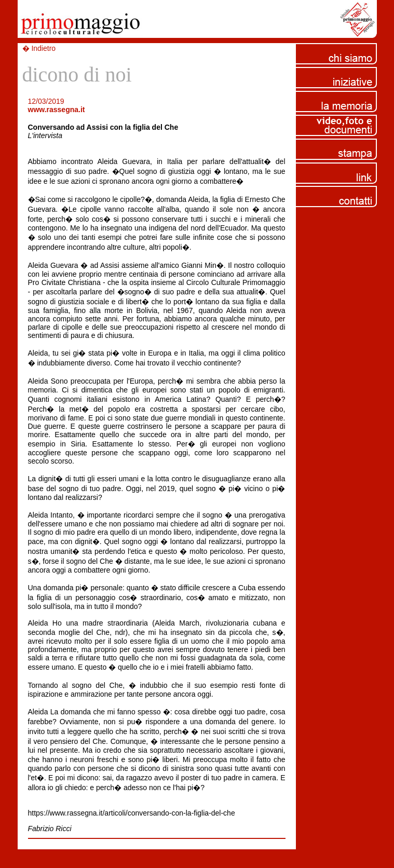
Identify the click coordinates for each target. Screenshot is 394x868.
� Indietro (39, 48)
